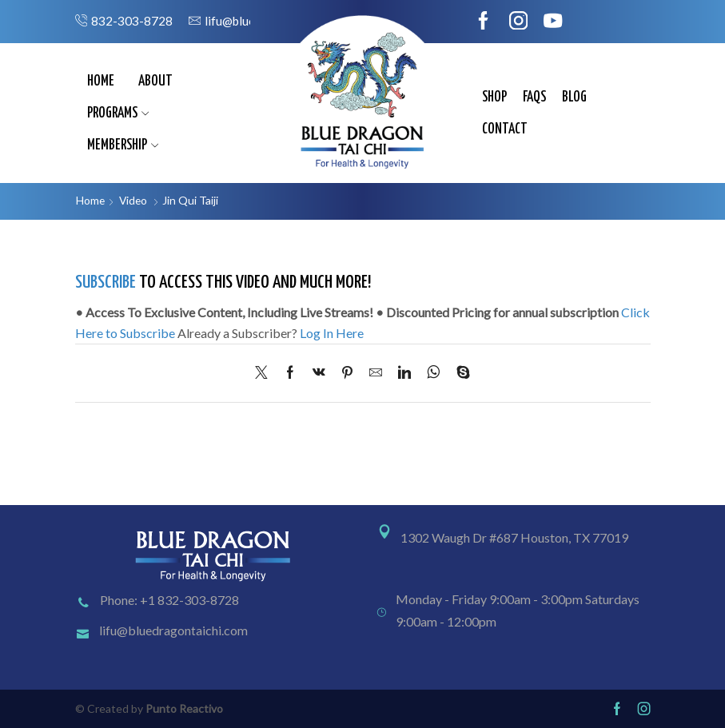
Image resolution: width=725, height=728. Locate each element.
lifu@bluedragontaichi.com (173, 631)
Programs (118, 113)
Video (135, 200)
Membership (123, 145)
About (155, 82)
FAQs (534, 97)
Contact (505, 129)
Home (101, 82)
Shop (494, 97)
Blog (574, 97)
